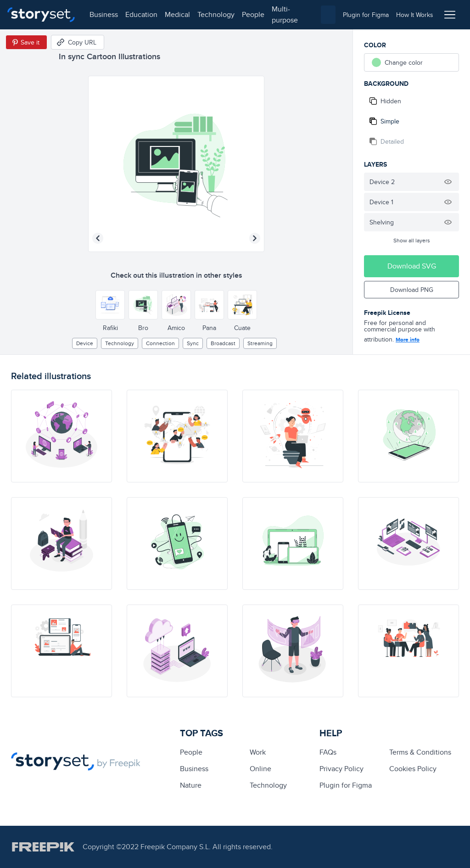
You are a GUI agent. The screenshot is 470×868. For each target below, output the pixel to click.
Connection (160, 343)
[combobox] (328, 15)
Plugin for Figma (346, 785)
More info (408, 340)
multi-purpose (285, 14)
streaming (260, 343)
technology (216, 14)
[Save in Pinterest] (26, 42)
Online (260, 769)
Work (258, 752)
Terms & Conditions (420, 752)
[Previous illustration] (98, 238)
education (141, 14)
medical (177, 14)
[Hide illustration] (448, 182)
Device (85, 343)
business (104, 14)
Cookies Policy (413, 769)
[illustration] (62, 436)
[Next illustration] (255, 238)
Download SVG (412, 266)
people (253, 14)
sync (193, 343)
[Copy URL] (78, 42)
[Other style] (110, 305)
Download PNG (412, 290)
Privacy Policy (341, 769)
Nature (191, 785)
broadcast (223, 343)
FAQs (328, 752)
